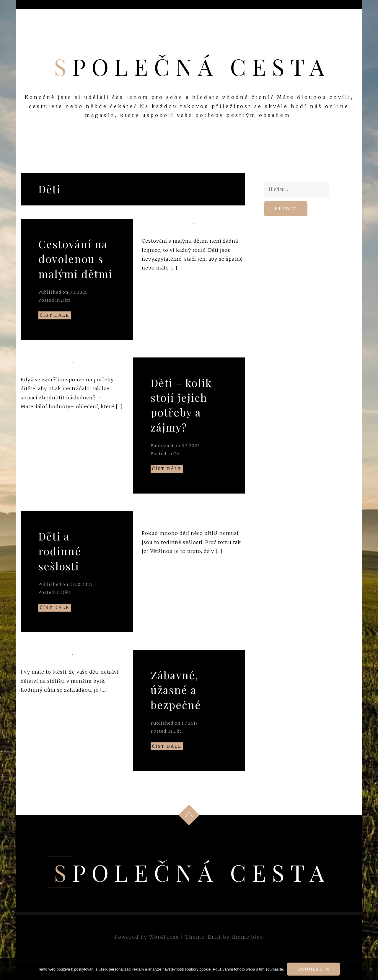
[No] (371, 969)
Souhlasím (313, 969)
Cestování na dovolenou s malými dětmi (75, 259)
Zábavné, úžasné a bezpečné (176, 690)
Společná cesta (192, 66)
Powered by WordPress (147, 937)
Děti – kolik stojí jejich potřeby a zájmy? (181, 405)
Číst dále (55, 315)
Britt (215, 937)
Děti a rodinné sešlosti (60, 551)
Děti (66, 300)
